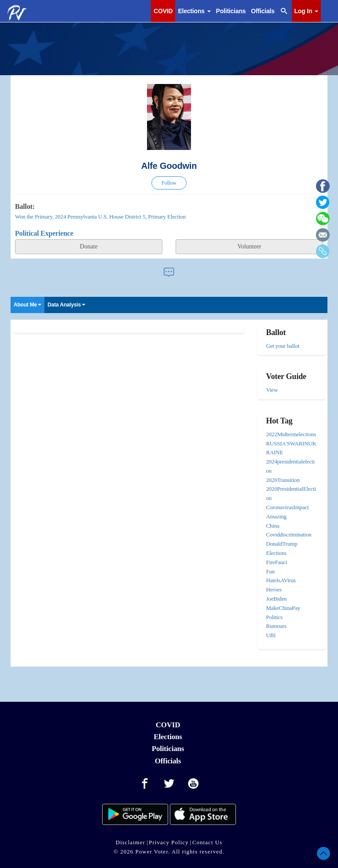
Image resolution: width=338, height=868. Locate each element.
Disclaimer (130, 842)
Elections (194, 11)
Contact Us (207, 842)
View (272, 390)
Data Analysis (66, 305)
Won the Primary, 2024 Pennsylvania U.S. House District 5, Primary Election (100, 217)
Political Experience (44, 233)
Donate (88, 246)
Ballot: (25, 206)
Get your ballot (283, 346)
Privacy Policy (169, 842)
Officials (263, 11)
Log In (306, 11)
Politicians (231, 11)
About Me (28, 305)
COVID (163, 11)
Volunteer (249, 246)
